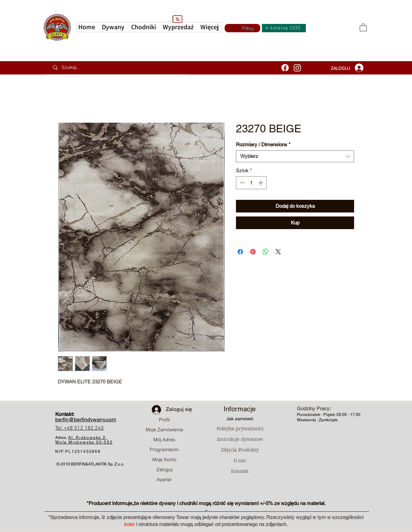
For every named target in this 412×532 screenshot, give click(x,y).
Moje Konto (164, 460)
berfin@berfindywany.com (86, 419)
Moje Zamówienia (164, 430)
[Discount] (177, 19)
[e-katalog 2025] (284, 28)
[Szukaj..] (117, 67)
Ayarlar (164, 479)
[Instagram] (297, 68)
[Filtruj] (242, 28)
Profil (164, 420)
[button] (209, 27)
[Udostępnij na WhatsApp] (266, 252)
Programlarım (164, 450)
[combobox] (295, 156)
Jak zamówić (240, 419)
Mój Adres (164, 440)
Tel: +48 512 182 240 (80, 428)
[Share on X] (278, 252)
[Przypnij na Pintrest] (253, 252)
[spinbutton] (251, 183)
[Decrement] (241, 183)
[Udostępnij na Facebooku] (240, 252)
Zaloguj (164, 469)
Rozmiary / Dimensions (263, 144)
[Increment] (261, 183)
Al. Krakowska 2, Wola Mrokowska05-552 (84, 440)
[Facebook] (285, 68)
